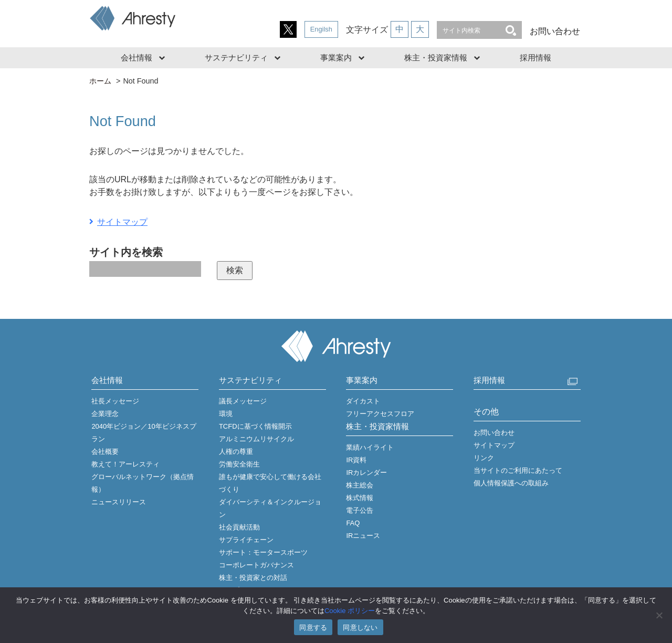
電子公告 (360, 510)
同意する (313, 628)
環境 (226, 414)
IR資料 (356, 460)
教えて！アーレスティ (125, 464)
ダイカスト (363, 401)
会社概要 (105, 452)
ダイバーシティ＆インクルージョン (270, 508)
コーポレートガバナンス (256, 565)
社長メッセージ (115, 401)
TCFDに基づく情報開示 (255, 426)
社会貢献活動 (239, 527)
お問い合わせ (555, 31)
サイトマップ (122, 222)
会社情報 (136, 58)
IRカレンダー (366, 473)
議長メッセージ (243, 401)
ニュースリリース (119, 502)
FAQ (353, 523)
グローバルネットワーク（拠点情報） (143, 483)
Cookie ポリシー (350, 611)
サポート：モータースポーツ (263, 552)
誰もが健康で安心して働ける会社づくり (270, 483)
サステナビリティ (236, 58)
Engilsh (321, 29)
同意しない (360, 628)
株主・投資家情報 (436, 58)
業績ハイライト (370, 447)
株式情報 (360, 498)
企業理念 (105, 414)
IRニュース (363, 536)
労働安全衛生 (239, 464)
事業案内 (336, 58)
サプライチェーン (246, 540)
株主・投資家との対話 (253, 578)
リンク (484, 458)
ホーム (100, 81)
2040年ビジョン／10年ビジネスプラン (144, 433)
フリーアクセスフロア (380, 414)
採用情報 (535, 58)
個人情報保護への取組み (511, 483)
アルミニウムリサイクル (256, 439)
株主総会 (360, 485)
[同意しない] (659, 615)
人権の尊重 (236, 452)
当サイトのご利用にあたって (518, 470)
